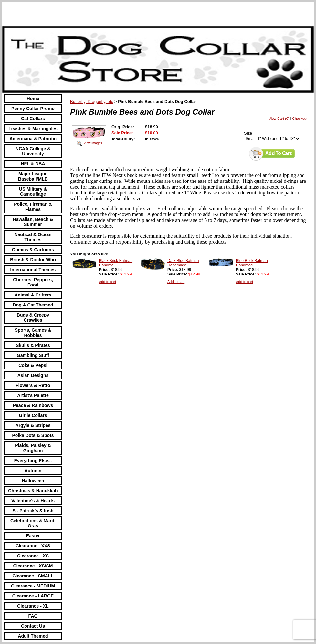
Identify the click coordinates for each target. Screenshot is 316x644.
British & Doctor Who (33, 260)
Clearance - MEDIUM (33, 586)
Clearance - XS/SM (33, 566)
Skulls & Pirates (33, 345)
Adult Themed (33, 636)
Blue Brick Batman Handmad (252, 263)
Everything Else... (33, 461)
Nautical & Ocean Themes (33, 237)
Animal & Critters (33, 295)
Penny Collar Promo (33, 109)
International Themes (33, 270)
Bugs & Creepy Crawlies (33, 317)
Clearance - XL (33, 606)
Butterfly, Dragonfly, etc (92, 102)
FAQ (33, 616)
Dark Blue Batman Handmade (183, 263)
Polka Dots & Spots (33, 435)
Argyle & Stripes (33, 425)
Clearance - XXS (33, 546)
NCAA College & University (33, 151)
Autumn (33, 471)
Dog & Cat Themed (33, 305)
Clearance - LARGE (33, 596)
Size (248, 133)
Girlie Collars (33, 415)
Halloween (33, 481)
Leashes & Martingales (33, 129)
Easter (33, 536)
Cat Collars (33, 119)
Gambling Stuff (33, 355)
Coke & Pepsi (33, 365)
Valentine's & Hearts (33, 501)
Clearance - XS (33, 556)
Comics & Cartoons (33, 250)
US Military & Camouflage (33, 192)
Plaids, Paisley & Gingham (33, 448)
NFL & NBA (33, 164)
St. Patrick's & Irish (33, 511)
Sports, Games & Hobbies (33, 333)
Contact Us (33, 626)
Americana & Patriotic (33, 139)
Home (33, 99)
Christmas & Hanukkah (33, 491)
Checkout (300, 119)
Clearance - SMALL (33, 576)
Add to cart (107, 282)
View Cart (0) (279, 119)
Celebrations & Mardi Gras (33, 523)
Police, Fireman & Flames (33, 207)
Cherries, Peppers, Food (33, 282)
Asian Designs (33, 375)
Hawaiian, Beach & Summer (33, 222)
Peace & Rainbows (33, 405)
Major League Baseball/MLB (33, 176)
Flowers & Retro (33, 385)
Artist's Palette (33, 395)
